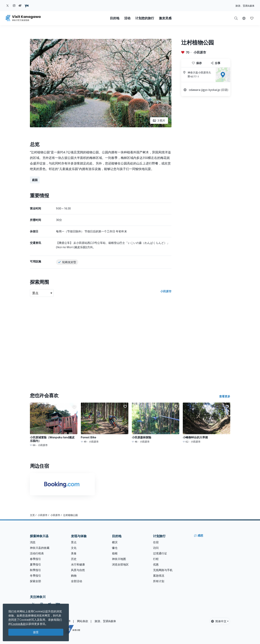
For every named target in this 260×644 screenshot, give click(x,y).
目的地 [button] (115, 18)
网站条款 (83, 621)
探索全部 (35, 581)
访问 (156, 548)
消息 (33, 542)
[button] (244, 18)
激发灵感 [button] (165, 18)
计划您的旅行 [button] (145, 18)
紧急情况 (159, 576)
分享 (216, 63)
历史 (74, 559)
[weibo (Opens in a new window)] (20, 6)
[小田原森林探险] (156, 423)
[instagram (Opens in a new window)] (14, 6)
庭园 (35, 180)
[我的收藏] (252, 18)
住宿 (156, 542)
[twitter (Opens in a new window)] (8, 6)
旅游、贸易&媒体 (245, 6)
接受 (36, 632)
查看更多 (225, 396)
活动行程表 (37, 553)
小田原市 (200, 52)
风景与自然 (78, 570)
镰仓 (115, 548)
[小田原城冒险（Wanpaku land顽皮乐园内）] (54, 425)
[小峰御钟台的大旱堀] (207, 423)
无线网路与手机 (163, 570)
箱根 (115, 553)
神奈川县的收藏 (40, 548)
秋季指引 (35, 570)
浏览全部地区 (120, 564)
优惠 (156, 564)
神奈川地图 (119, 559)
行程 (156, 559)
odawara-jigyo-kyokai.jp (204, 90)
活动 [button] (127, 18)
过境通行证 (160, 553)
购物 (74, 576)
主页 (32, 515)
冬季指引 (35, 576)
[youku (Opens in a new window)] (27, 6)
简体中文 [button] (219, 621)
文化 (74, 548)
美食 (74, 553)
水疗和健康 (78, 564)
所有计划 (159, 581)
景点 (74, 542)
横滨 (115, 542)
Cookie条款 (18, 624)
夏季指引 (35, 564)
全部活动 (77, 581)
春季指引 (35, 559)
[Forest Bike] (105, 423)
